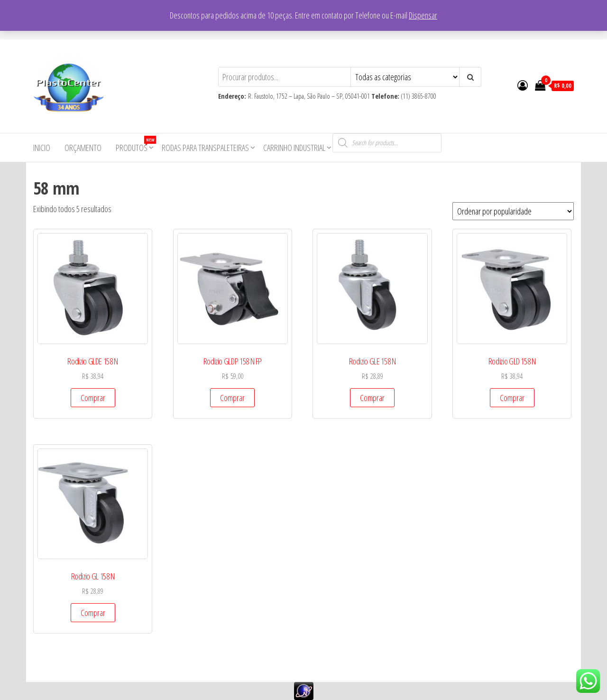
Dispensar (423, 15)
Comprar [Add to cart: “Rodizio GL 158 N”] (93, 613)
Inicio (42, 148)
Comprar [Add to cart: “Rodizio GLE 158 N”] (372, 398)
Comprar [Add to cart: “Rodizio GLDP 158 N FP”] (232, 398)
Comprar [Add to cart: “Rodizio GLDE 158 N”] (93, 398)
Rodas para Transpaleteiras (205, 148)
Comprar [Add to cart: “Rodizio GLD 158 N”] (512, 398)
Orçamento (83, 148)
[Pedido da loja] (513, 211)
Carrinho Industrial (294, 148)
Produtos (135, 145)
